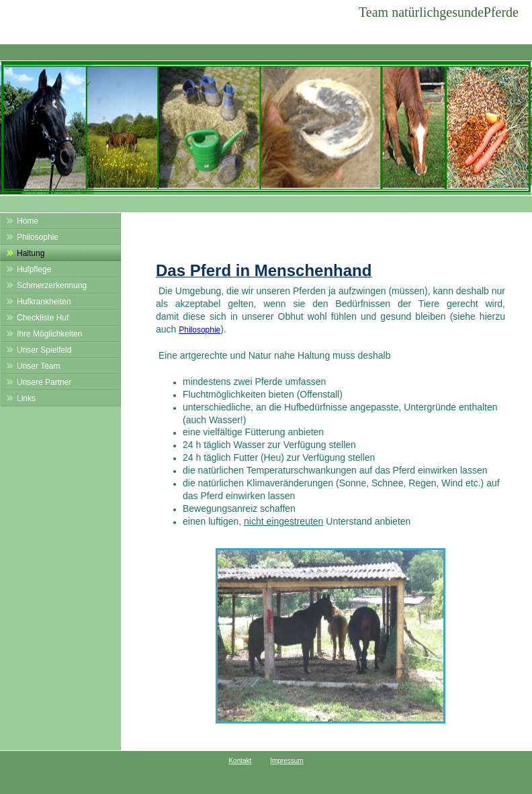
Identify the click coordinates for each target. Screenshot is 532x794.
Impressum (286, 761)
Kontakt (240, 761)
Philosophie (199, 330)
